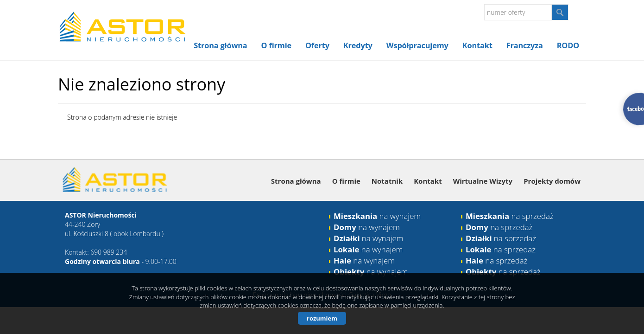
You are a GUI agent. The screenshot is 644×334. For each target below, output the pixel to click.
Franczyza (525, 45)
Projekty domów (552, 181)
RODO (568, 45)
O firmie (276, 45)
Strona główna (220, 45)
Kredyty (358, 45)
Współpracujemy (417, 45)
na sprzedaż (510, 216)
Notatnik (387, 181)
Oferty (317, 45)
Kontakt (477, 45)
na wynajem (377, 216)
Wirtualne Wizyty (483, 181)
